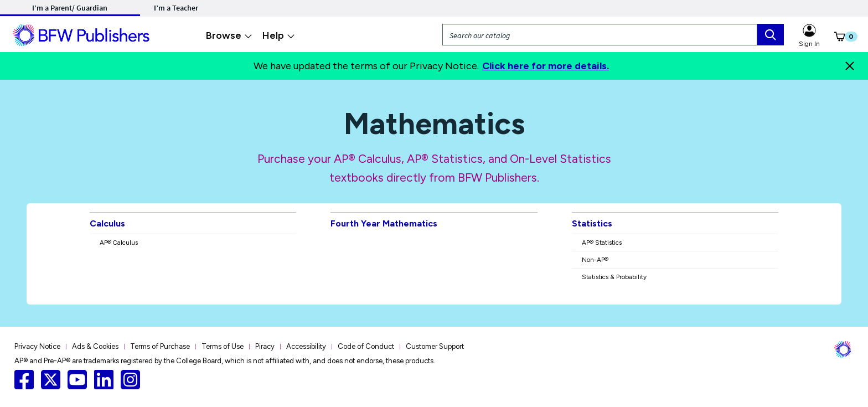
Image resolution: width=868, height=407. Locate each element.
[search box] (771, 35)
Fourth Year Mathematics (384, 223)
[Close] (850, 66)
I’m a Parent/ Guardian (70, 8)
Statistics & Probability (614, 277)
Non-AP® (595, 260)
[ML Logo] (83, 34)
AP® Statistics (602, 243)
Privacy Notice (37, 346)
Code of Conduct (366, 346)
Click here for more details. (546, 66)
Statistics (592, 223)
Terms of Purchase (160, 346)
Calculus (107, 223)
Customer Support (435, 346)
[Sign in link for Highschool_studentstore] (809, 29)
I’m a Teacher (176, 8)
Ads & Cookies (95, 346)
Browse (229, 35)
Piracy (265, 346)
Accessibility (306, 346)
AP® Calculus (119, 243)
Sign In (809, 44)
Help (279, 35)
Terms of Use (223, 346)
